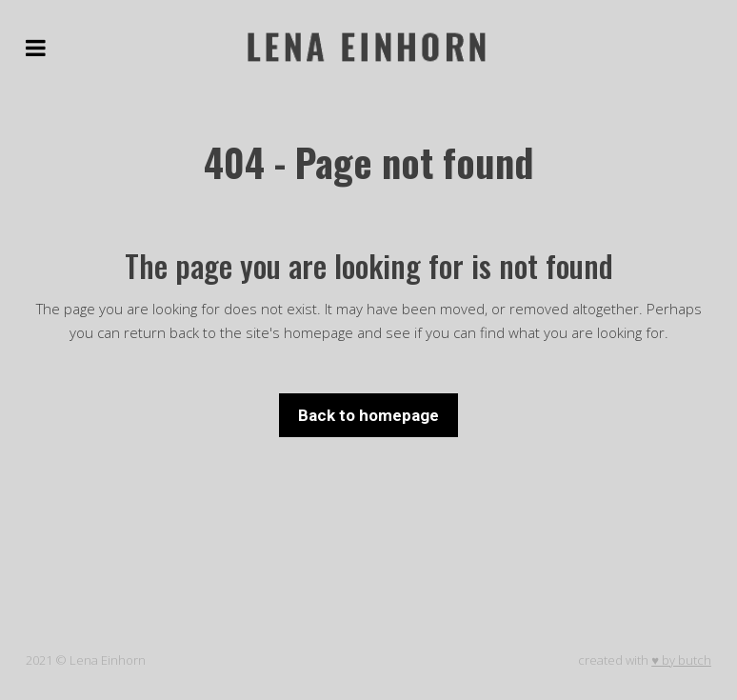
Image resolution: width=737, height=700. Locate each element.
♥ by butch (681, 660)
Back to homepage (368, 415)
